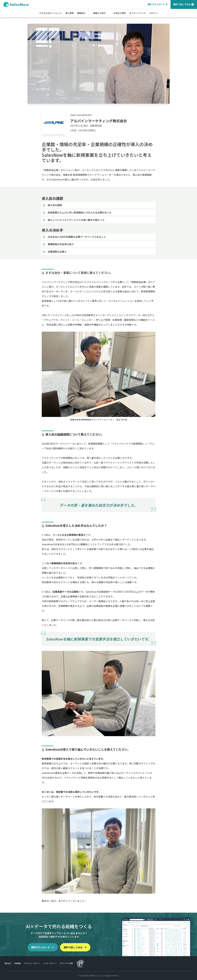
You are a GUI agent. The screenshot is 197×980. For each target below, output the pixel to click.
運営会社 (8, 963)
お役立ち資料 (120, 13)
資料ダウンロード (43, 947)
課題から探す (99, 13)
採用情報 (17, 963)
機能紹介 (81, 13)
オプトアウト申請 (66, 963)
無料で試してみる (75, 947)
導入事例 (70, 13)
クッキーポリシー (50, 963)
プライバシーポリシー (32, 963)
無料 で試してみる (184, 4)
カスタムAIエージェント (51, 13)
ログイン (154, 13)
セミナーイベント (138, 13)
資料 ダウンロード (158, 4)
